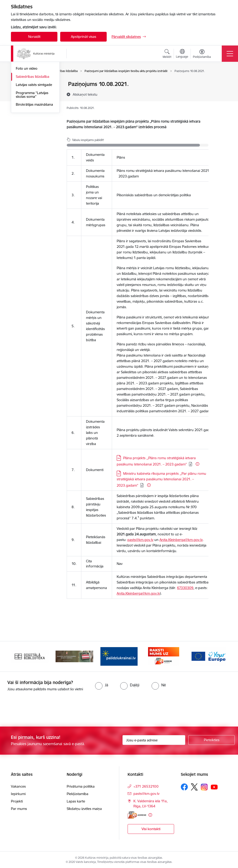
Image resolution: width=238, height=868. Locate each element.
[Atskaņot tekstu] (85, 94)
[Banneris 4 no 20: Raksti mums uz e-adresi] (164, 655)
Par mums (19, 808)
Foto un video (27, 124)
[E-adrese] (137, 814)
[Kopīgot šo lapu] (221, 94)
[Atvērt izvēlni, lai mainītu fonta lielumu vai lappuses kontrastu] (202, 54)
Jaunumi (22, 116)
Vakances (18, 785)
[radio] (102, 684)
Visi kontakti (151, 828)
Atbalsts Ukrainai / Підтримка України (31, 94)
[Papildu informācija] (197, 464)
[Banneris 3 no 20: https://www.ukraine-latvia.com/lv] (119, 655)
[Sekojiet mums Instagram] (204, 786)
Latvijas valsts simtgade (34, 140)
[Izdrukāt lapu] (221, 82)
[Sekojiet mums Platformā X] (194, 786)
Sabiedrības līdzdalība (33, 132)
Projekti (17, 800)
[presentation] (39, 708)
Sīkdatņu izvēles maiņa (84, 808)
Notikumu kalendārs (32, 84)
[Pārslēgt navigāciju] (230, 54)
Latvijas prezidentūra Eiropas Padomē (32, 106)
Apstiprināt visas (84, 37)
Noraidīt (34, 37)
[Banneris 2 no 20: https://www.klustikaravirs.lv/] (74, 655)
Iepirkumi (18, 793)
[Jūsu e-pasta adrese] (154, 739)
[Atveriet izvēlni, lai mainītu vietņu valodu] (182, 54)
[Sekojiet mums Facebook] (184, 786)
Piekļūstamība (78, 793)
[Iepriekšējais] (19, 655)
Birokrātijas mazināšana (34, 160)
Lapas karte (76, 800)
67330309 (185, 588)
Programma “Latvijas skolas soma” (32, 150)
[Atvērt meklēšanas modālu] (167, 54)
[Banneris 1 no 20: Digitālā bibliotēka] (30, 655)
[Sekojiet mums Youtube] (214, 786)
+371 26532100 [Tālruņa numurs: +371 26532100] (146, 785)
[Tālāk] (219, 655)
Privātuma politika (81, 785)
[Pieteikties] (212, 739)
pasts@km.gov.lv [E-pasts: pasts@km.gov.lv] (146, 793)
